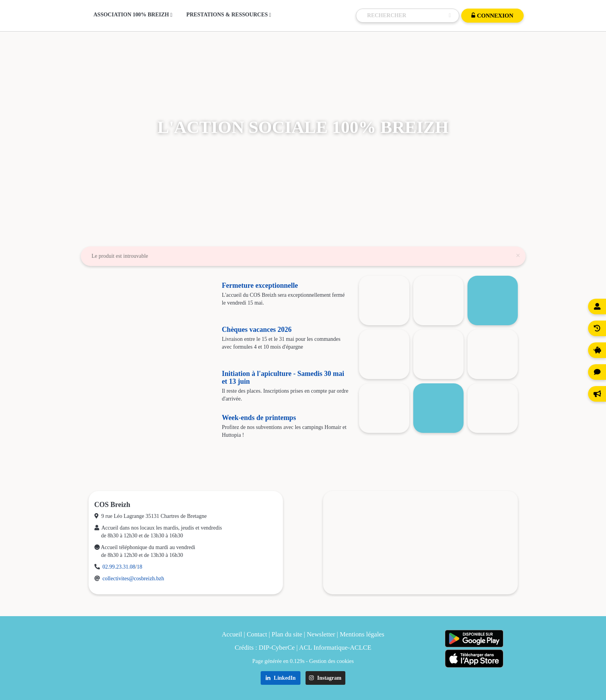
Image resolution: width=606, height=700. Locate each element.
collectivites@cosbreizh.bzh (133, 579)
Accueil (232, 634)
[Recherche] (406, 16)
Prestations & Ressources (229, 15)
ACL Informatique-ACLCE (335, 648)
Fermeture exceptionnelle (260, 285)
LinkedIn (281, 678)
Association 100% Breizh (133, 15)
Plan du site (287, 634)
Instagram (325, 678)
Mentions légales (362, 634)
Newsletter (321, 634)
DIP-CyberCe (277, 648)
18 (139, 567)
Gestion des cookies (331, 661)
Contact (257, 634)
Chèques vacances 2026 (257, 330)
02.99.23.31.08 (119, 567)
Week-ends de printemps (259, 418)
